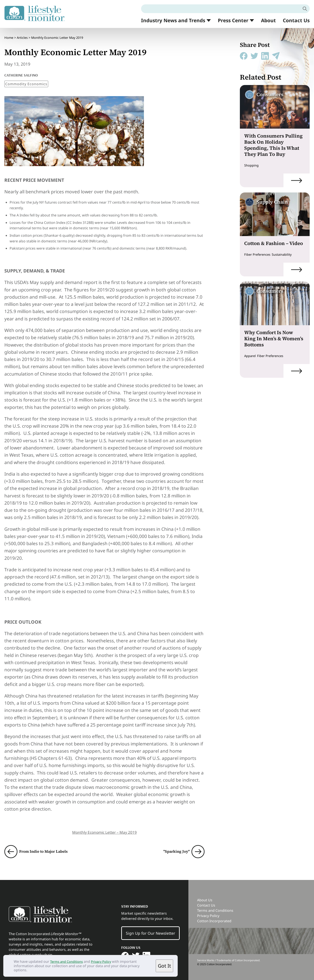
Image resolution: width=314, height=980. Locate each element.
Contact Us (296, 20)
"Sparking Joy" (174, 848)
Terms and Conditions (68, 961)
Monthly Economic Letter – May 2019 (104, 829)
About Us (205, 896)
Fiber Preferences (259, 254)
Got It (164, 966)
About (268, 20)
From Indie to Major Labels (49, 848)
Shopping (252, 165)
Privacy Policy (106, 961)
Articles (22, 36)
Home (9, 36)
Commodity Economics (26, 80)
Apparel (251, 356)
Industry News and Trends (173, 21)
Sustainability (286, 254)
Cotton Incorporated (214, 917)
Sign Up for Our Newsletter (150, 930)
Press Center (233, 21)
